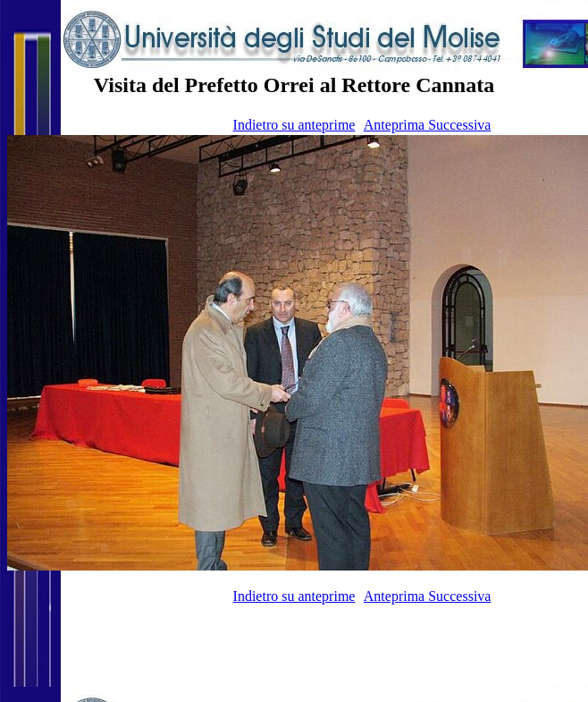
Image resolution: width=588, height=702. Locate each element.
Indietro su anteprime (294, 125)
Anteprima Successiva (428, 125)
